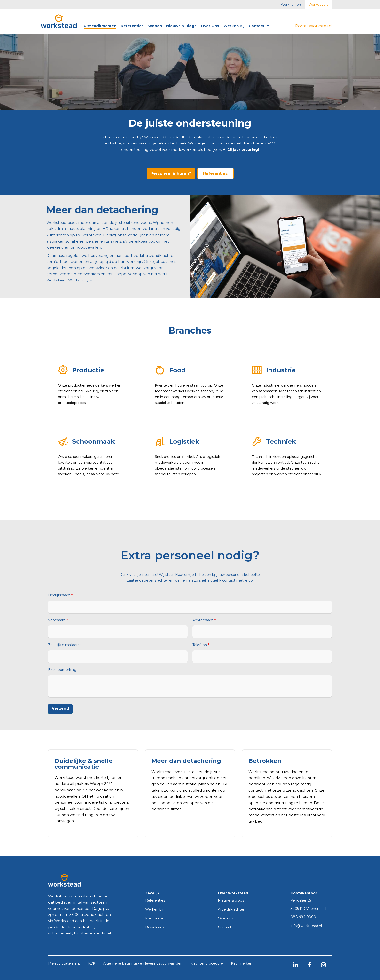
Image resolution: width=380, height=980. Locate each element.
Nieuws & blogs (181, 26)
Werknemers (291, 4)
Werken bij (234, 26)
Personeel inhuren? (171, 173)
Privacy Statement (64, 964)
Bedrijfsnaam (60, 595)
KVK (92, 964)
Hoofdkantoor (304, 893)
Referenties (132, 26)
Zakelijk (152, 893)
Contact (259, 26)
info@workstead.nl (306, 926)
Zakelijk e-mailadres (66, 645)
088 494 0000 (303, 917)
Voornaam (58, 620)
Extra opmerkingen (64, 670)
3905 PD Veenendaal (308, 909)
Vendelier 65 (301, 900)
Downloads (155, 927)
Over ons (210, 26)
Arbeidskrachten (232, 910)
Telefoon (201, 645)
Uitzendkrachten (100, 26)
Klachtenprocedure (207, 964)
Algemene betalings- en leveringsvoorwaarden (143, 964)
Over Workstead (233, 893)
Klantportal (154, 919)
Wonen (155, 26)
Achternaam (204, 620)
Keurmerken (242, 964)
